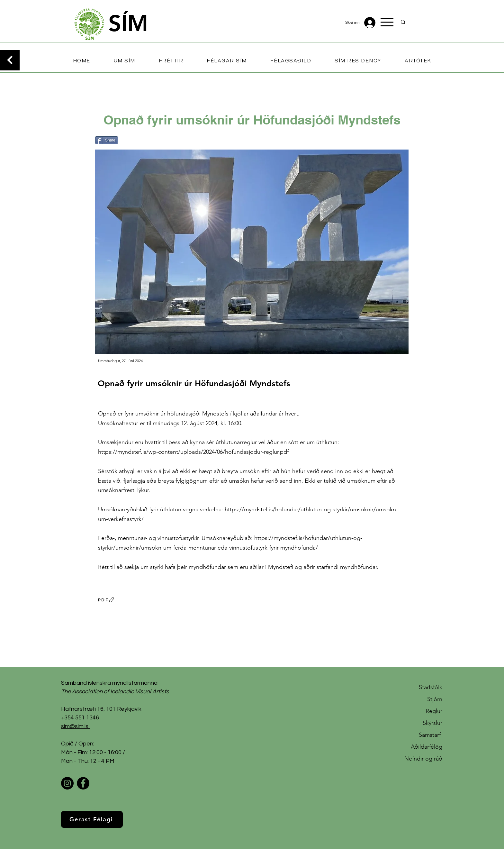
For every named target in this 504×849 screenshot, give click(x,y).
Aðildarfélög (427, 747)
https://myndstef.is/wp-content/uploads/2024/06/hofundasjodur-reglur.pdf (193, 452)
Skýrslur (432, 723)
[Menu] (387, 22)
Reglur (434, 711)
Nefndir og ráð (423, 759)
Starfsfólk (431, 687)
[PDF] (106, 600)
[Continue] (10, 60)
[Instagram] (67, 783)
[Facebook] (83, 783)
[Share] (107, 140)
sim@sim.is (75, 726)
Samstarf (431, 735)
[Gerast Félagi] (92, 819)
